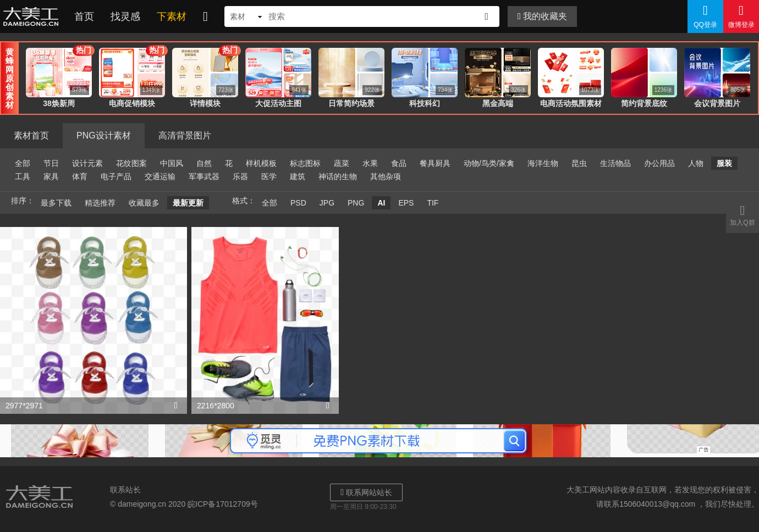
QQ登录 (705, 16)
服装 (724, 163)
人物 (696, 163)
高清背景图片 (185, 135)
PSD (298, 203)
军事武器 (204, 176)
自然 (204, 163)
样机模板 (261, 163)
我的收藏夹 (542, 16)
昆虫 (579, 163)
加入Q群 (743, 215)
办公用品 (659, 163)
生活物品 (615, 163)
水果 (370, 163)
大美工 (33, 16)
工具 (23, 176)
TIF (433, 203)
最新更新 (188, 203)
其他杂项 (386, 176)
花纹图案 (131, 163)
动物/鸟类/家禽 (489, 163)
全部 (23, 163)
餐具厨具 (435, 163)
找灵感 (125, 16)
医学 (269, 176)
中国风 (172, 163)
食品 (399, 163)
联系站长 (125, 490)
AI (381, 203)
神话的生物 (338, 176)
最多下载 (56, 203)
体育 (80, 176)
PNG (356, 203)
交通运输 (160, 176)
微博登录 (741, 16)
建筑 (298, 176)
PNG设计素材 (104, 135)
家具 (51, 176)
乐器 (240, 176)
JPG (327, 203)
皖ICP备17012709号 (223, 504)
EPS (406, 203)
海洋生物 (543, 163)
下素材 (172, 16)
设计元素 (87, 163)
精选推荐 (100, 203)
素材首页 (31, 135)
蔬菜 (342, 163)
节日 (51, 163)
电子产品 (116, 176)
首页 (84, 16)
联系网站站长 (366, 492)
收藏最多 (144, 203)
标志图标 (305, 163)
